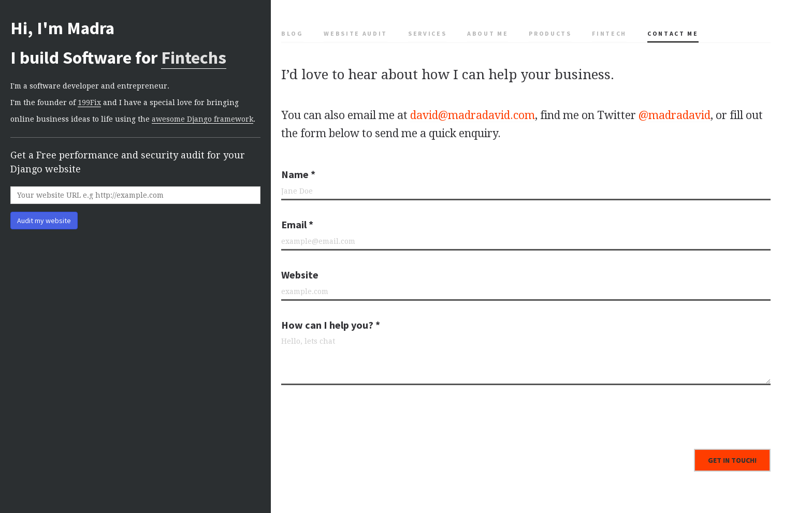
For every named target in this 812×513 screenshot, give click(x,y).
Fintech (609, 33)
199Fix (89, 102)
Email (297, 224)
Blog (292, 33)
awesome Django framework (202, 119)
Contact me (673, 33)
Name (298, 174)
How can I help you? (331, 325)
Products (550, 33)
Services (427, 33)
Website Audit (356, 33)
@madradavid (675, 115)
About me (488, 33)
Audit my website (44, 221)
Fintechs (194, 57)
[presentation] (360, 413)
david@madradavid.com (473, 115)
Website (300, 275)
